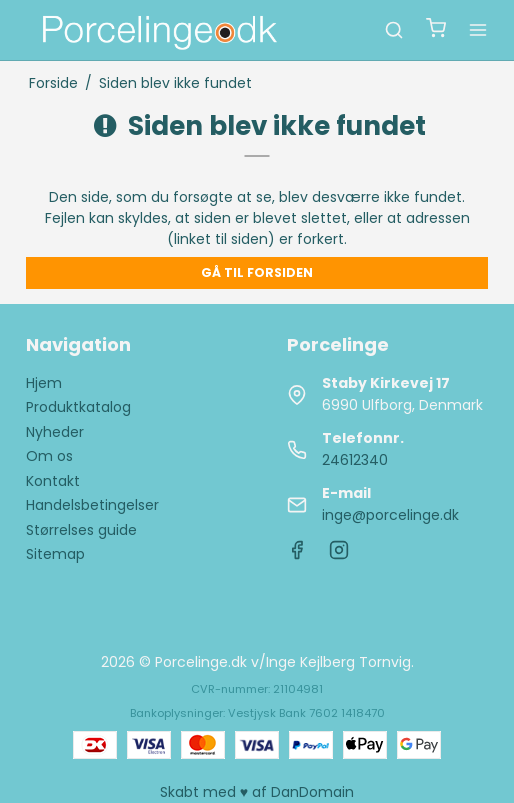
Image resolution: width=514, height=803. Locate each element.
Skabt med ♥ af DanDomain (257, 792)
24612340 (355, 460)
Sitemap (55, 554)
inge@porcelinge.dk (390, 515)
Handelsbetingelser (92, 505)
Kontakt (53, 481)
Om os (49, 456)
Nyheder (55, 432)
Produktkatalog (78, 407)
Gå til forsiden (257, 272)
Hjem (44, 383)
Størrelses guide (81, 530)
